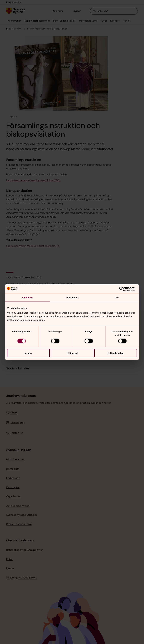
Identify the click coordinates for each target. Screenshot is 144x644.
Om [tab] (117, 297)
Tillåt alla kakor (116, 353)
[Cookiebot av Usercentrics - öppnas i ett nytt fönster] (124, 289)
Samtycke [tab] (27, 297)
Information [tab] (72, 297)
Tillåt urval (72, 353)
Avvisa (28, 353)
